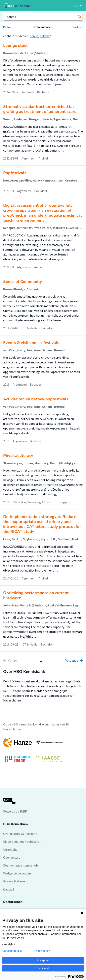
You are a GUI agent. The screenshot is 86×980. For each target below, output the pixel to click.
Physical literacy (18, 456)
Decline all (43, 968)
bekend (45, 36)
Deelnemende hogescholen (22, 865)
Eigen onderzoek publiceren (22, 842)
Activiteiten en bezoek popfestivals (36, 399)
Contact (9, 889)
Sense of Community (23, 282)
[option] (43, 752)
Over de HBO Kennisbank (20, 834)
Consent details (12, 951)
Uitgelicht (10, 849)
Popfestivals (15, 173)
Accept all (43, 960)
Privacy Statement (16, 881)
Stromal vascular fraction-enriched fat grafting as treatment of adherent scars (40, 109)
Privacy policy (41, 951)
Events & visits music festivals (31, 343)
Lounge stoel (15, 46)
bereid (34, 36)
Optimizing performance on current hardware (36, 595)
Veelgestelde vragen (17, 873)
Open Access (12, 857)
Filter (7, 27)
